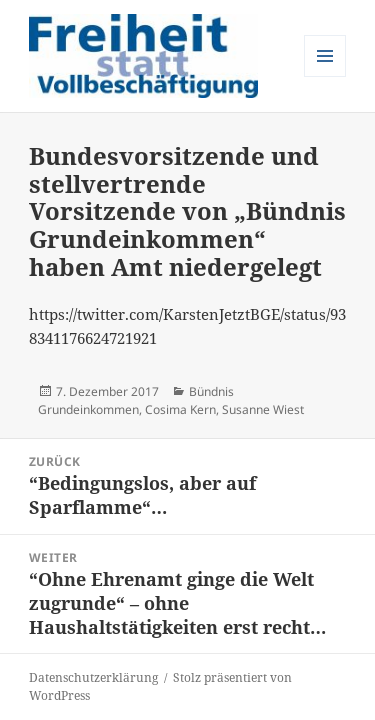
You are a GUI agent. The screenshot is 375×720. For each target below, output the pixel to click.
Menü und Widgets (325, 76)
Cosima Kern (180, 409)
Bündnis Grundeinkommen (136, 400)
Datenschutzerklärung (93, 677)
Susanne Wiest (263, 409)
